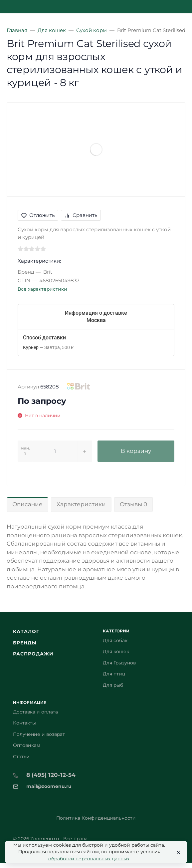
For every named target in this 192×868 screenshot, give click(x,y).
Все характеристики (42, 289)
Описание (27, 504)
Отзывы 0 (133, 504)
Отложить (38, 215)
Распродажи (33, 654)
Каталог (26, 631)
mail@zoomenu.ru (49, 786)
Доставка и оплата (35, 712)
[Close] (177, 852)
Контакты (24, 723)
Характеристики (81, 504)
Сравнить (81, 215)
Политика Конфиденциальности (96, 818)
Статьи (21, 757)
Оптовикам (27, 745)
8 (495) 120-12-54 (51, 775)
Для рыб (113, 685)
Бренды (25, 643)
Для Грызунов (119, 663)
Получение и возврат (39, 734)
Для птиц (114, 674)
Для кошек (116, 651)
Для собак (115, 640)
